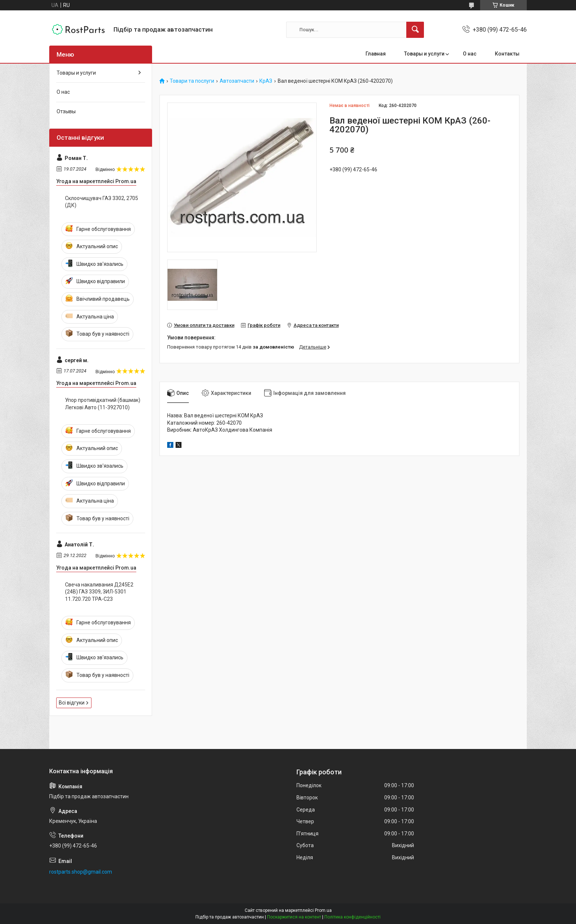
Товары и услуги (424, 54)
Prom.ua (323, 910)
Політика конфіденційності (352, 917)
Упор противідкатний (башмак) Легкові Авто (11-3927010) (103, 404)
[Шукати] (415, 30)
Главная (376, 54)
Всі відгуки (72, 703)
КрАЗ (266, 81)
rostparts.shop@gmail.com (81, 872)
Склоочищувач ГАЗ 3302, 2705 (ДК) (102, 202)
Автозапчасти (237, 81)
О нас (470, 54)
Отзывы (66, 111)
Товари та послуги (192, 81)
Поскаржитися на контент (294, 917)
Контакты (507, 54)
